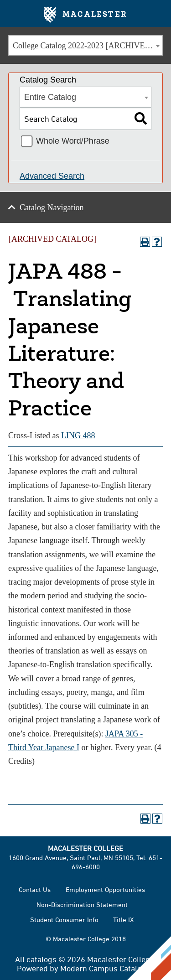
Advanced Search (52, 176)
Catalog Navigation (52, 207)
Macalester (85, 15)
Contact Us (35, 889)
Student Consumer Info (64, 920)
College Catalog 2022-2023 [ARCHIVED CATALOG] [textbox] (88, 46)
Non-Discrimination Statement (82, 905)
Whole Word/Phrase (73, 141)
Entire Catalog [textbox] (50, 97)
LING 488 (78, 436)
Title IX (123, 920)
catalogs (41, 959)
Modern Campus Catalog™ (106, 968)
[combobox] (85, 45)
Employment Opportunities (105, 889)
